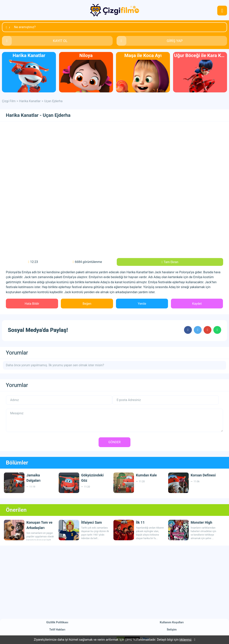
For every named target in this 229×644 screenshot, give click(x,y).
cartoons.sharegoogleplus (207, 330)
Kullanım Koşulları (172, 622)
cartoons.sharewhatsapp (217, 330)
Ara (9, 27)
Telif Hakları (57, 630)
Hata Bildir (32, 304)
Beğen (87, 304)
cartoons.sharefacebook (188, 330)
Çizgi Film (115, 10)
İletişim (172, 630)
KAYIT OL (60, 41)
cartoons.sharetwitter (198, 330)
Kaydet (197, 304)
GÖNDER (114, 442)
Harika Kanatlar (30, 101)
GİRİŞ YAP (175, 41)
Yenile (142, 304)
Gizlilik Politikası (57, 622)
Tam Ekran (171, 262)
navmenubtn (222, 11)
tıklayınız (185, 640)
